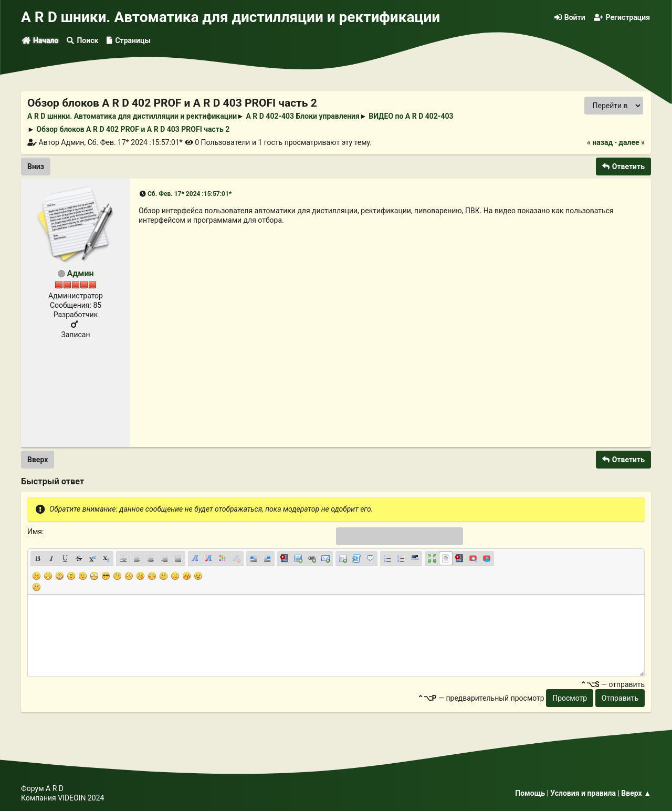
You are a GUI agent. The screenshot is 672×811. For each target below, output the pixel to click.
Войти (570, 17)
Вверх (38, 460)
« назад (600, 142)
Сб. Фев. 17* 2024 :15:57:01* (190, 194)
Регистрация (622, 17)
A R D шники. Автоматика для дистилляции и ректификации (230, 17)
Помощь (530, 793)
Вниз (36, 167)
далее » (632, 142)
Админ (80, 273)
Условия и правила (583, 793)
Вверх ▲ (636, 793)
